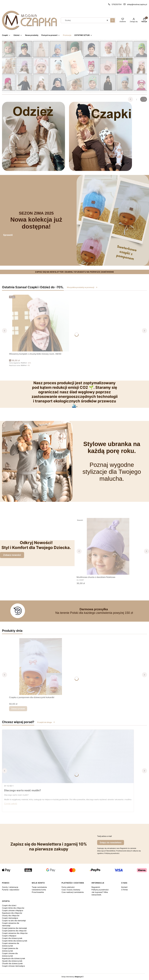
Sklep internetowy (72, 977)
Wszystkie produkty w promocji (82, 287)
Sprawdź (8, 235)
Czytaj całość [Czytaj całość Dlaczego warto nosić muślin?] (11, 804)
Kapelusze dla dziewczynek (14, 958)
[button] (113, 20)
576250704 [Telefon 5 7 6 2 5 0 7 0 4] (117, 4)
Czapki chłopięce (9, 936)
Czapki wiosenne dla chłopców (15, 933)
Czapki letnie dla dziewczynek (15, 941)
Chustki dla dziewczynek (12, 963)
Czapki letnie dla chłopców (13, 908)
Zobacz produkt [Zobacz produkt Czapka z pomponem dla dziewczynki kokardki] (18, 709)
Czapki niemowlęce (10, 918)
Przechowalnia (38, 892)
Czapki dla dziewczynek (12, 938)
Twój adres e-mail (104, 836)
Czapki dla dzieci (9, 905)
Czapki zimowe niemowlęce (13, 966)
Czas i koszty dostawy (71, 890)
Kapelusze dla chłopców (12, 913)
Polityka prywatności (100, 890)
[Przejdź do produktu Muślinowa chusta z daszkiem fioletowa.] (108, 546)
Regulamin (96, 887)
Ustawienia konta (39, 890)
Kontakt (124, 887)
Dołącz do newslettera (111, 843)
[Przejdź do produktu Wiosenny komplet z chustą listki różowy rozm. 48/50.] (41, 323)
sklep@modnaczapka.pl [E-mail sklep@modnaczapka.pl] (137, 4)
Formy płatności (68, 887)
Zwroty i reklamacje (10, 887)
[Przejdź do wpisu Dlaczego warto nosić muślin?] (68, 756)
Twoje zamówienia (39, 887)
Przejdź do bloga (46, 722)
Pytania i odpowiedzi (11, 890)
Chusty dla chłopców (11, 915)
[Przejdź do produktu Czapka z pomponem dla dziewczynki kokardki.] (41, 667)
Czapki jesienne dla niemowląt (14, 928)
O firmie (124, 890)
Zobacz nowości (12, 555)
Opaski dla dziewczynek (12, 961)
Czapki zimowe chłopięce (13, 910)
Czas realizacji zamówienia (73, 892)
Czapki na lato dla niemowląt (14, 921)
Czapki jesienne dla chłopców (14, 931)
